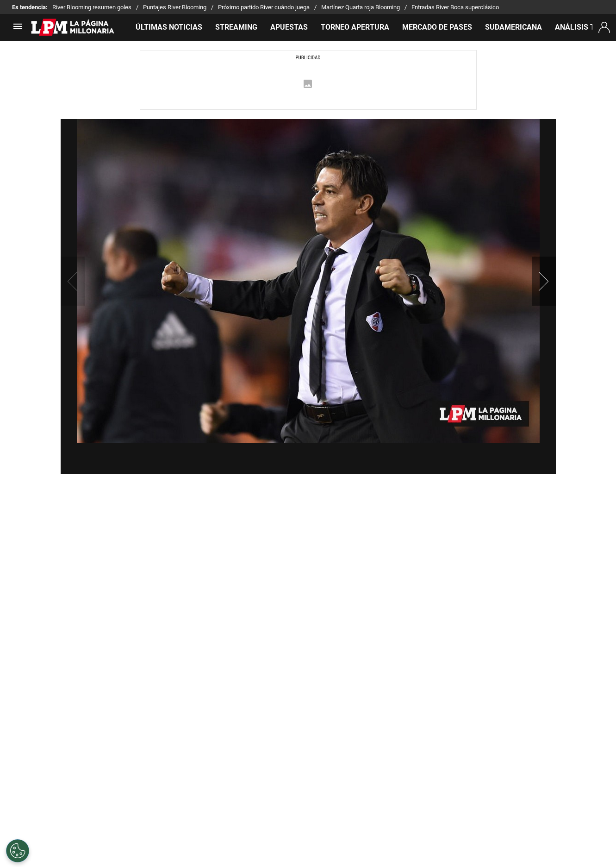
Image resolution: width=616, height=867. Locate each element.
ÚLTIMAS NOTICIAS (169, 27)
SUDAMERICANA (513, 27)
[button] (544, 281)
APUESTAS (289, 27)
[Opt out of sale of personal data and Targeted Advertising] (18, 851)
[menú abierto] (18, 29)
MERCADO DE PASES (437, 27)
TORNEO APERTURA (355, 27)
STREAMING (236, 27)
